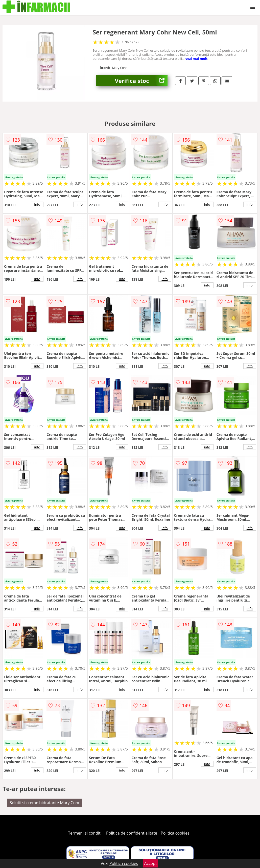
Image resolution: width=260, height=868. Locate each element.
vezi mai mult (197, 59)
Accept (151, 863)
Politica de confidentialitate (132, 833)
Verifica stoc (141, 81)
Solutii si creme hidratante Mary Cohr (45, 803)
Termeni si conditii (85, 833)
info (37, 204)
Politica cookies (175, 833)
